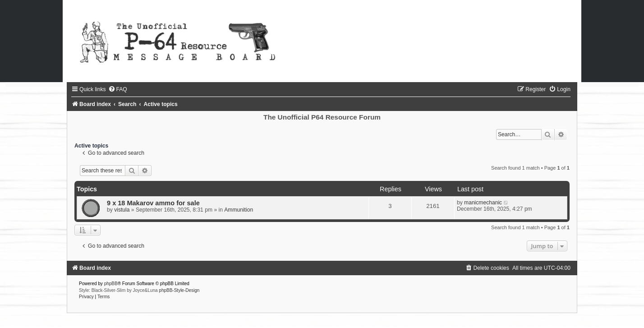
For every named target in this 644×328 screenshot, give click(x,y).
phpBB (111, 284)
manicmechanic (483, 203)
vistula (122, 210)
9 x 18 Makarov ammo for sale (153, 203)
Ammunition (239, 210)
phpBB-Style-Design (179, 290)
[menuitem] (118, 89)
